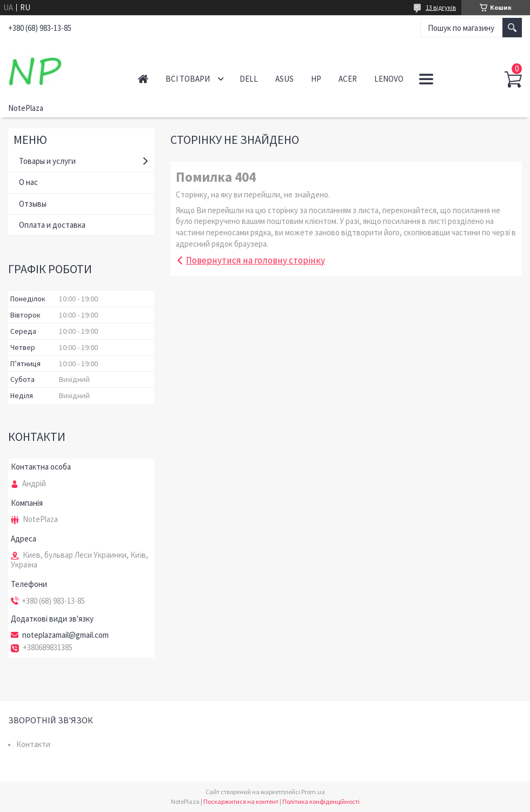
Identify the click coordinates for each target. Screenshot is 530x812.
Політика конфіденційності (321, 801)
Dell (249, 79)
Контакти (33, 744)
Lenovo (389, 79)
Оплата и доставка (52, 225)
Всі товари (188, 79)
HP (316, 79)
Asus (284, 79)
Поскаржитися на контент (241, 801)
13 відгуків (441, 7)
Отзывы (33, 204)
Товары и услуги (47, 161)
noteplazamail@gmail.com (65, 635)
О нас (28, 182)
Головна (143, 79)
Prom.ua (313, 792)
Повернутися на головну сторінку (256, 260)
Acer (348, 79)
